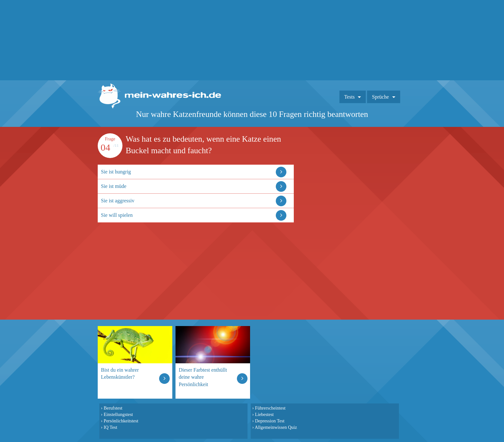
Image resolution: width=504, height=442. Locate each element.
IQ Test (110, 427)
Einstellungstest (118, 414)
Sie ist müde (114, 186)
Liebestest (264, 414)
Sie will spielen (117, 215)
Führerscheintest (270, 408)
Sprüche (380, 97)
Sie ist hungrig (116, 172)
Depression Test (270, 421)
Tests (350, 97)
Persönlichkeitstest (121, 421)
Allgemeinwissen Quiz (276, 427)
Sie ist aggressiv (118, 201)
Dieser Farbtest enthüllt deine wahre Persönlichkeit (203, 377)
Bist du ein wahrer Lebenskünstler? (120, 373)
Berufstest (113, 408)
